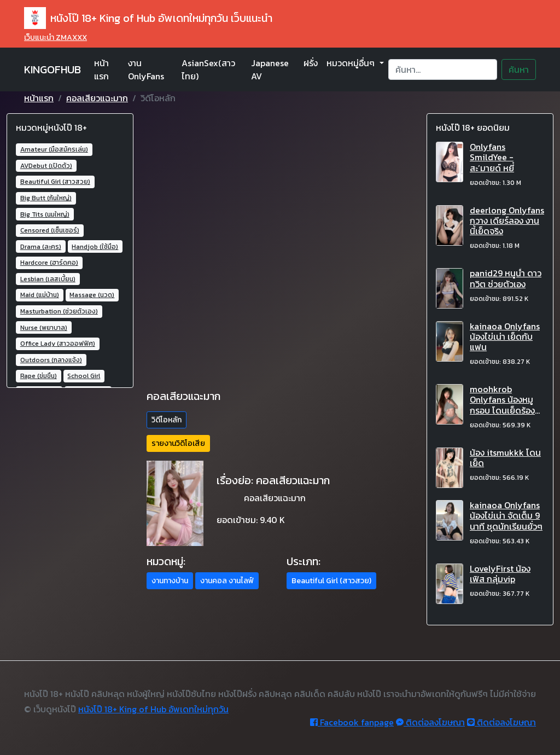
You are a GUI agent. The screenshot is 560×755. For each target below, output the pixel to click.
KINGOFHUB (52, 69)
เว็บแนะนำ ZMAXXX (56, 37)
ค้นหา (519, 69)
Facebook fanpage (352, 722)
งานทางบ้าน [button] (170, 581)
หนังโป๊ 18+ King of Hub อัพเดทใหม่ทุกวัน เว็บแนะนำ (148, 18)
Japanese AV (270, 69)
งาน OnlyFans (146, 69)
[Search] (443, 69)
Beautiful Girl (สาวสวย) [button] (331, 581)
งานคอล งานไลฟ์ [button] (227, 581)
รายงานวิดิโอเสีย (178, 443)
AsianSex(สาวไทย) (208, 69)
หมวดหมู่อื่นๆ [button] (352, 63)
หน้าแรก (101, 69)
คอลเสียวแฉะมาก (97, 98)
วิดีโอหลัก (167, 420)
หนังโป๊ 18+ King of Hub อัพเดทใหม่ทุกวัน (153, 709)
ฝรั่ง (311, 63)
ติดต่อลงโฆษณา (430, 722)
